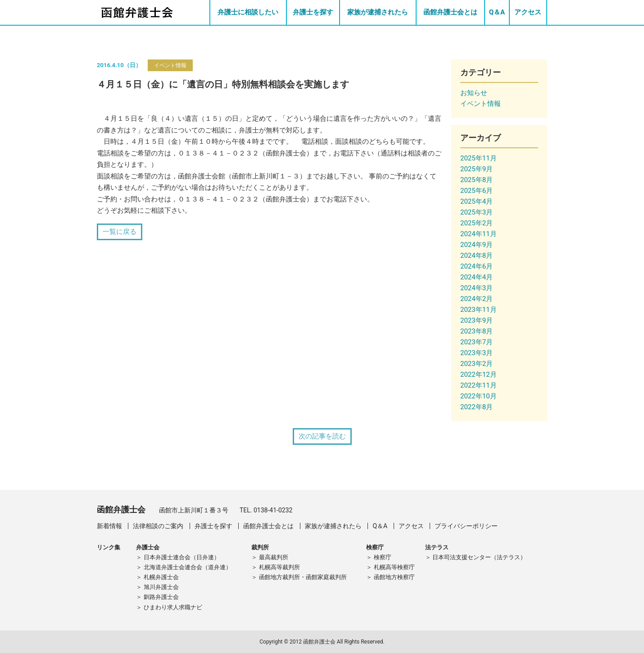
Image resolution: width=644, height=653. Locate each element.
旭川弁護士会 (161, 587)
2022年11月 (478, 385)
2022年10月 (478, 396)
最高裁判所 (274, 557)
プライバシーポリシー (466, 526)
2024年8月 (476, 256)
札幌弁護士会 (161, 577)
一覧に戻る (120, 232)
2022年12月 (478, 374)
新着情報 (109, 526)
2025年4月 (476, 201)
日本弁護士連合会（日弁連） (182, 557)
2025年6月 (476, 191)
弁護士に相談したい (248, 12)
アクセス (528, 12)
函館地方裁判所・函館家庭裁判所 (303, 577)
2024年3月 (476, 288)
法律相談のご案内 (158, 526)
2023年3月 (476, 353)
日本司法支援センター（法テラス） (479, 557)
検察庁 (383, 557)
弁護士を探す (313, 12)
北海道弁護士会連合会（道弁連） (188, 567)
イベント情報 (170, 65)
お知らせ (474, 93)
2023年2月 (476, 364)
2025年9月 (476, 169)
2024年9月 (476, 245)
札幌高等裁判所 (279, 567)
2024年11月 (478, 234)
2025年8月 (476, 180)
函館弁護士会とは (450, 12)
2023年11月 (478, 310)
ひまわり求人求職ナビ (173, 607)
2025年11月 (478, 158)
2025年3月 (476, 212)
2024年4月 (476, 277)
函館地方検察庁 (394, 577)
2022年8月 (476, 407)
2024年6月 (476, 266)
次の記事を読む (322, 436)
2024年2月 (476, 299)
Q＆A (497, 12)
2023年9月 (476, 320)
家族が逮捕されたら (378, 12)
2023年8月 (476, 331)
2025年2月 (476, 223)
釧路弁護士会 (161, 597)
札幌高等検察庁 (394, 567)
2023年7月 (476, 342)
